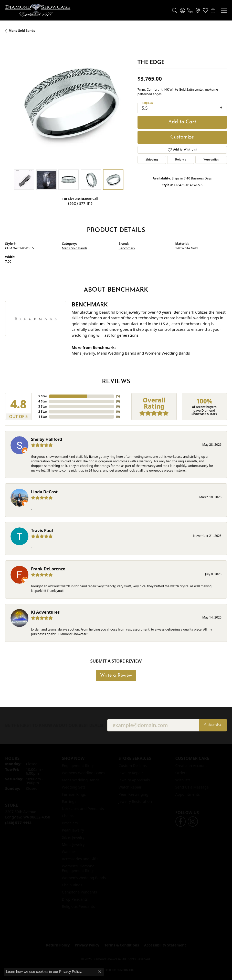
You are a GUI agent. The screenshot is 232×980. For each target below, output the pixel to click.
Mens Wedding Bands (117, 353)
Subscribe (213, 725)
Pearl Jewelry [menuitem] (73, 830)
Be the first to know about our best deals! (54, 725)
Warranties (211, 160)
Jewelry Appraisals (134, 780)
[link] (190, 10)
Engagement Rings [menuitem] (78, 766)
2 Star (43, 412)
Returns (181, 160)
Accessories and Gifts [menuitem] (80, 859)
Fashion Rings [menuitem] (74, 794)
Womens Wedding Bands (167, 353)
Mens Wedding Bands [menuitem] (81, 780)
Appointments (188, 794)
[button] (175, 10)
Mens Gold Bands (22, 31)
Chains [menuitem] (68, 816)
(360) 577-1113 (80, 204)
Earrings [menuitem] (69, 801)
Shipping (152, 160)
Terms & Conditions (122, 945)
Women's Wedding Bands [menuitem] (84, 878)
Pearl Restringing (133, 794)
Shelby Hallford (46, 439)
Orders (181, 773)
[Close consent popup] (100, 972)
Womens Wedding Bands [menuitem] (84, 773)
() (118, 396)
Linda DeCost (44, 492)
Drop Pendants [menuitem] (75, 899)
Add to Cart (182, 122)
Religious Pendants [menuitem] (78, 906)
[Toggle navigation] (224, 10)
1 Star (43, 417)
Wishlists (183, 780)
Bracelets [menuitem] (70, 823)
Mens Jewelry (83, 353)
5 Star (43, 396)
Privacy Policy (87, 945)
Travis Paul (42, 530)
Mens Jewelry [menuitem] (73, 844)
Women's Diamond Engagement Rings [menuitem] (78, 868)
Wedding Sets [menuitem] (74, 787)
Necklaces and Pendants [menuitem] (83, 809)
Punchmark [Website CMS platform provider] (125, 970)
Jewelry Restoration (135, 801)
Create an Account (191, 766)
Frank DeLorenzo (48, 569)
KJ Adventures (45, 612)
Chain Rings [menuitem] (72, 885)
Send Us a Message (192, 787)
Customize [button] (182, 137)
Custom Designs (133, 766)
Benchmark (127, 248)
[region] (69, 103)
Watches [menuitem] (69, 852)
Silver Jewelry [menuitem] (73, 837)
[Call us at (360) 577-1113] (18, 823)
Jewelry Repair (131, 773)
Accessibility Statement (165, 945)
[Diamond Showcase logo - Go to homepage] (38, 10)
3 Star (43, 406)
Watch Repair (130, 787)
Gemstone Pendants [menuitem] (80, 892)
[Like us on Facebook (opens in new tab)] (181, 822)
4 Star (43, 401)
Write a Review (116, 675)
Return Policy (58, 945)
